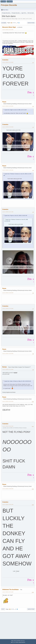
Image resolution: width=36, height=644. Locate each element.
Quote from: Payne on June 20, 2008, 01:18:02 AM (16, 216)
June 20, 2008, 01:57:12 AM (8, 592)
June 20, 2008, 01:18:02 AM (8, 170)
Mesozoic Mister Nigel (9, 27)
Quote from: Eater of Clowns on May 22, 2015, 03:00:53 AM (18, 381)
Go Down (4, 23)
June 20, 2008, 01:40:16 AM (8, 401)
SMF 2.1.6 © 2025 (14, 642)
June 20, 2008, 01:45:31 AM (8, 426)
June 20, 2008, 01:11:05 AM (8, 62)
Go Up (3, 609)
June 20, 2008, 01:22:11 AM (8, 212)
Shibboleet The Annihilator (11, 590)
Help (12, 641)
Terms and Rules (17, 641)
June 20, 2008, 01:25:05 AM (8, 293)
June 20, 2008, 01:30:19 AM (8, 354)
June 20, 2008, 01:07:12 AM (8, 30)
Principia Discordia (9, 5)
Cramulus (5, 60)
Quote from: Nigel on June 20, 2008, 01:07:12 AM (16, 110)
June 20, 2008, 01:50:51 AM (8, 505)
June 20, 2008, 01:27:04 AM (8, 309)
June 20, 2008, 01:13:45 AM (8, 127)
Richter (5, 367)
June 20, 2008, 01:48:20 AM (8, 489)
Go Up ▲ (23, 641)
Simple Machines (22, 642)
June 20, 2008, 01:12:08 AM (8, 106)
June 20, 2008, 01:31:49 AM (8, 369)
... (17, 23)
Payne (4, 102)
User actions (31, 23)
